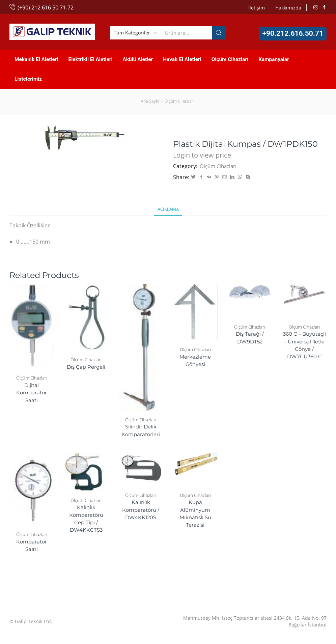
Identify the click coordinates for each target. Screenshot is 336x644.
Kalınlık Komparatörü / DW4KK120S (141, 512)
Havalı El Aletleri (182, 59)
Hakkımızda (288, 8)
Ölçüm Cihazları (230, 59)
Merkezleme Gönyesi (195, 361)
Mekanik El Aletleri (36, 59)
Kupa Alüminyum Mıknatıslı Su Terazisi (195, 516)
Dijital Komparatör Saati (32, 394)
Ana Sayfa (150, 101)
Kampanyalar (274, 59)
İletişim (257, 8)
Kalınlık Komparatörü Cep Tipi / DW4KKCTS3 (86, 521)
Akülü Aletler (138, 59)
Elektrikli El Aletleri (91, 59)
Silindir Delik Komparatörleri (141, 431)
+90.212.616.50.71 (293, 33)
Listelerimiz (28, 79)
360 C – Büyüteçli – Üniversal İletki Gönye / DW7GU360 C (304, 351)
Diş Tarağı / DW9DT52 (250, 339)
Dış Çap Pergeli (86, 368)
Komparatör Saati (32, 547)
